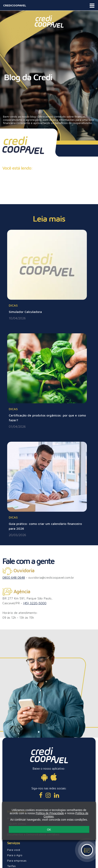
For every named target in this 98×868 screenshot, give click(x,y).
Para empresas (17, 861)
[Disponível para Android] (44, 777)
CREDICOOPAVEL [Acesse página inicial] (15, 5)
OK (49, 831)
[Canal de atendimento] (87, 850)
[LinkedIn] (57, 795)
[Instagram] (48, 795)
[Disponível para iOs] (54, 777)
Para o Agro (15, 855)
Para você (14, 850)
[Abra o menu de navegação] (92, 5)
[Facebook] (41, 795)
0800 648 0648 (14, 577)
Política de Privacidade (50, 815)
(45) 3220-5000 (35, 603)
